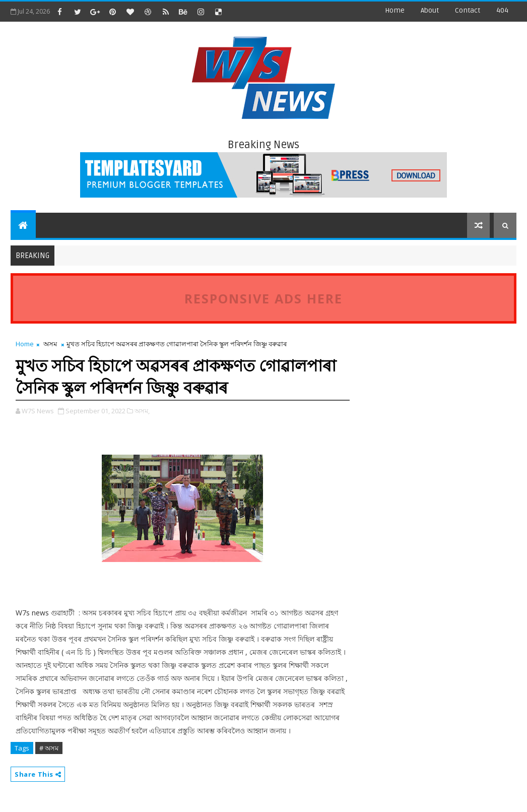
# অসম (49, 748)
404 (502, 10)
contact (468, 10)
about (430, 10)
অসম (50, 344)
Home (395, 10)
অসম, (142, 411)
